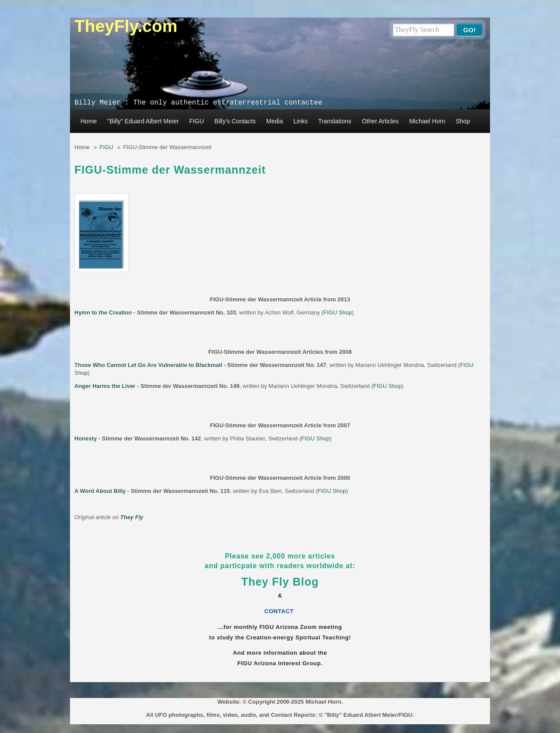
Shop (463, 121)
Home (89, 121)
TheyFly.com (126, 26)
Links (301, 121)
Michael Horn (427, 121)
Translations (335, 121)
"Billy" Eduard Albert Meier (143, 121)
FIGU (197, 121)
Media (275, 121)
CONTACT (280, 611)
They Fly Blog (280, 582)
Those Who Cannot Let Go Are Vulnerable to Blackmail (148, 365)
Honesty (86, 438)
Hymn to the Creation (103, 312)
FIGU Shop (338, 312)
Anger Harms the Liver (105, 386)
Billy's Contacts (235, 121)
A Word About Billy (100, 491)
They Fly (132, 517)
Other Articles (380, 121)
